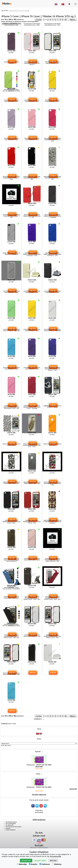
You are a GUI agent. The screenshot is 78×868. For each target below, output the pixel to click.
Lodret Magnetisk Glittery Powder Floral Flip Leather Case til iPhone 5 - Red (52, 560)
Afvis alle (53, 861)
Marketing (57, 864)
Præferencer (45, 864)
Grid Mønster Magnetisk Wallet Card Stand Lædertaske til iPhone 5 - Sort (52, 254)
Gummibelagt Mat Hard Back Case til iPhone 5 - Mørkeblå (52, 330)
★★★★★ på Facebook (39, 811)
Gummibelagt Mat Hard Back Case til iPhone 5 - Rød (32, 368)
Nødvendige (22, 864)
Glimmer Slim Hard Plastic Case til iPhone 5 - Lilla (11, 101)
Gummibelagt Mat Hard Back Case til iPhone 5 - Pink (11, 368)
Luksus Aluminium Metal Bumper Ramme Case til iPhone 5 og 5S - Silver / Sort (32, 598)
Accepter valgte (40, 861)
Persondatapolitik (11, 824)
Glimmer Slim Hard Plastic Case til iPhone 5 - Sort (32, 139)
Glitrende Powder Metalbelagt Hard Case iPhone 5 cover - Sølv (11, 216)
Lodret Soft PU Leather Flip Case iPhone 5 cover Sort (11, 597)
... (68, 20)
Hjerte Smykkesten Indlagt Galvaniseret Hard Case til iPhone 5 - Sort (52, 369)
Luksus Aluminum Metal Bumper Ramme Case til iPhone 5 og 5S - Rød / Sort (11, 636)
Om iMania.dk (10, 825)
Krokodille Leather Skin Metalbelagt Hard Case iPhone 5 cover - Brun (11, 522)
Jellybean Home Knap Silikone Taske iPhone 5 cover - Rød (32, 483)
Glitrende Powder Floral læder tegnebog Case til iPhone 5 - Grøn (11, 178)
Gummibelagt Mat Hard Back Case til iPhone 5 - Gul (32, 292)
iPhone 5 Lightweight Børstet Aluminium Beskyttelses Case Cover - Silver (32, 445)
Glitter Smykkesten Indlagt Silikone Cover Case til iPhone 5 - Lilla (32, 216)
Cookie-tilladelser (11, 830)
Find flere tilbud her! (39, 795)
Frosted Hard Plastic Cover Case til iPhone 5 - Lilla (11, 24)
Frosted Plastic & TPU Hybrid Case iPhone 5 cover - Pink (32, 24)
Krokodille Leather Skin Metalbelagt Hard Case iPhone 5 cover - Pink (32, 522)
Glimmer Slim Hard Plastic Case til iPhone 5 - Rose (52, 101)
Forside (11, 11)
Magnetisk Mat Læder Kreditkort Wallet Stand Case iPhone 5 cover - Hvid (52, 636)
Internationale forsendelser (14, 827)
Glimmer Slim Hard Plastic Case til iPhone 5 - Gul (52, 63)
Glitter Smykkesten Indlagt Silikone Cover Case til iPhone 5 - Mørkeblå (52, 216)
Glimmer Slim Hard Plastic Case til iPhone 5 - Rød (11, 139)
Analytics (33, 864)
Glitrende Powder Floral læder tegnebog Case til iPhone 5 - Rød (32, 178)
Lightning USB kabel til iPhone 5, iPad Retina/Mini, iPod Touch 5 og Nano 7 (52, 522)
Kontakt (8, 828)
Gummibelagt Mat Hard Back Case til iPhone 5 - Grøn (11, 292)
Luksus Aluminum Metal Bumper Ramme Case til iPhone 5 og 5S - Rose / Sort (52, 598)
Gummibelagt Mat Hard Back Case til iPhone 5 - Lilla (32, 330)
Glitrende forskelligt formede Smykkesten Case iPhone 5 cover (52, 140)
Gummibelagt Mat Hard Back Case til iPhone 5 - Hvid (52, 292)
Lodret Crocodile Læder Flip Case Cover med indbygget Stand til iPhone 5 (11, 560)
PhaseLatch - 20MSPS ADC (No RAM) (39, 765)
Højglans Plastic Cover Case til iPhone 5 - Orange (52, 406)
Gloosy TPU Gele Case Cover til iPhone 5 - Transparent (11, 254)
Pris (20, 24)
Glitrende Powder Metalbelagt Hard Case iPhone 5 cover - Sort (52, 178)
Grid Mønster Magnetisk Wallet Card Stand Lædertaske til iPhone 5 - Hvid (32, 254)
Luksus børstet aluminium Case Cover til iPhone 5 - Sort (32, 636)
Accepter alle (26, 861)
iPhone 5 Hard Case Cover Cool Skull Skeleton (11, 445)
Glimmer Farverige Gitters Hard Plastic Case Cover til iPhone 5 (32, 63)
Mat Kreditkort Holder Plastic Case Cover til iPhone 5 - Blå (11, 674)
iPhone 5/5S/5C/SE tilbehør (22, 11)
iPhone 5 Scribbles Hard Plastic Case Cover (52, 445)
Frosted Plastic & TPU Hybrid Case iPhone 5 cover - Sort (52, 24)
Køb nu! (33, 673)
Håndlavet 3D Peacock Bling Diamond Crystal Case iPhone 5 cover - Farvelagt (32, 407)
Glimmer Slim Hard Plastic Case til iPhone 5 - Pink (32, 101)
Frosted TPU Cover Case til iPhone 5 (11, 63)
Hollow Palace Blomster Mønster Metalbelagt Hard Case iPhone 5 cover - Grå (11, 407)
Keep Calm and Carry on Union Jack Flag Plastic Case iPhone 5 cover (52, 483)
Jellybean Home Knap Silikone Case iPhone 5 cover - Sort (11, 483)
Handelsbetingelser (11, 822)
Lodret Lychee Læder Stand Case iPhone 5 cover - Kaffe (32, 559)
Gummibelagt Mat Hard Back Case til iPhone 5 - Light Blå (11, 330)
